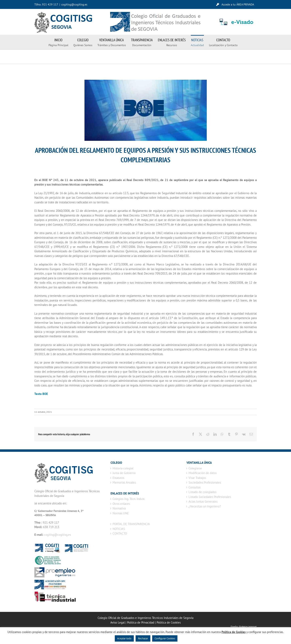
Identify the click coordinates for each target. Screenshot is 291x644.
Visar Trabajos (197, 478)
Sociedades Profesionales (205, 482)
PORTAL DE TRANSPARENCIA (131, 524)
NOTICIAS (119, 529)
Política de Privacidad (141, 622)
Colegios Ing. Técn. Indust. (129, 499)
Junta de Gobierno (124, 473)
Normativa (119, 508)
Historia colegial (123, 468)
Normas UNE (121, 513)
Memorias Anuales (124, 482)
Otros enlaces (121, 504)
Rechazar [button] (143, 638)
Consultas (195, 487)
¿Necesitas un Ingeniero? (205, 506)
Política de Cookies (169, 622)
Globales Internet (248, 626)
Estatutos (118, 478)
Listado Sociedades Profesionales (210, 497)
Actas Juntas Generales (203, 501)
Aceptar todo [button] (124, 638)
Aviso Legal (118, 622)
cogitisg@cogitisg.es (74, 4)
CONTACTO (120, 533)
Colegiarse (195, 468)
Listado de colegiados (202, 492)
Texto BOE (42, 394)
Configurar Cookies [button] (165, 638)
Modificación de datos (203, 473)
